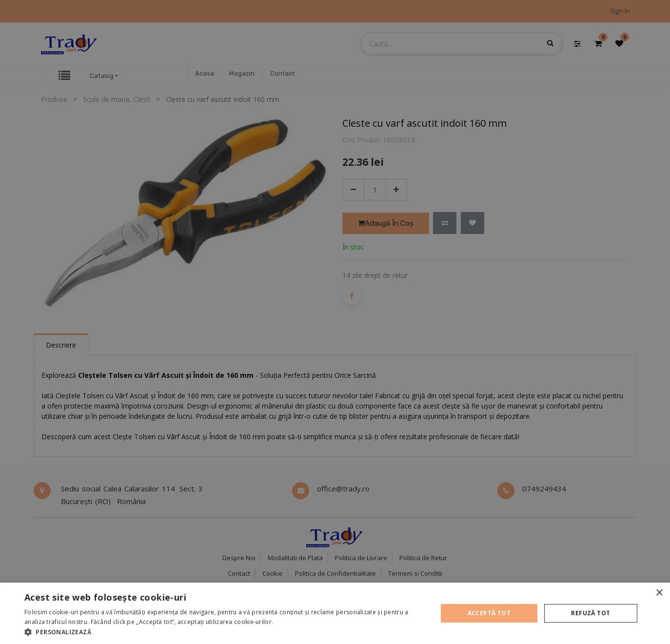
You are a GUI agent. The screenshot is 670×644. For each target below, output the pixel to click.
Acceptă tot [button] (489, 613)
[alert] (335, 322)
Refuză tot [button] (591, 613)
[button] (225, 632)
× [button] (659, 593)
